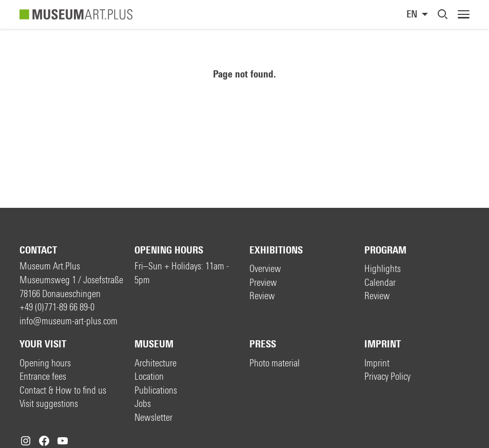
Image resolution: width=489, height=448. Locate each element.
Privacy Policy (387, 376)
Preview (263, 283)
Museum (154, 344)
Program (385, 250)
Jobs (143, 404)
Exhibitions (276, 250)
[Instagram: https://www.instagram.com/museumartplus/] (26, 441)
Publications (156, 390)
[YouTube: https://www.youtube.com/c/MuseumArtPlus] (63, 441)
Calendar (380, 283)
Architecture (155, 363)
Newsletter (153, 417)
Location (149, 376)
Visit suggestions (49, 404)
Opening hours (169, 250)
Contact (38, 250)
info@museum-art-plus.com (69, 321)
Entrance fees (43, 376)
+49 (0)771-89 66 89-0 (57, 307)
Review (262, 296)
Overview (265, 269)
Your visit (43, 344)
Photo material (275, 363)
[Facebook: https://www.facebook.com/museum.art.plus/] (44, 441)
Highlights (383, 269)
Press (263, 344)
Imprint (383, 344)
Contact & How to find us (63, 390)
